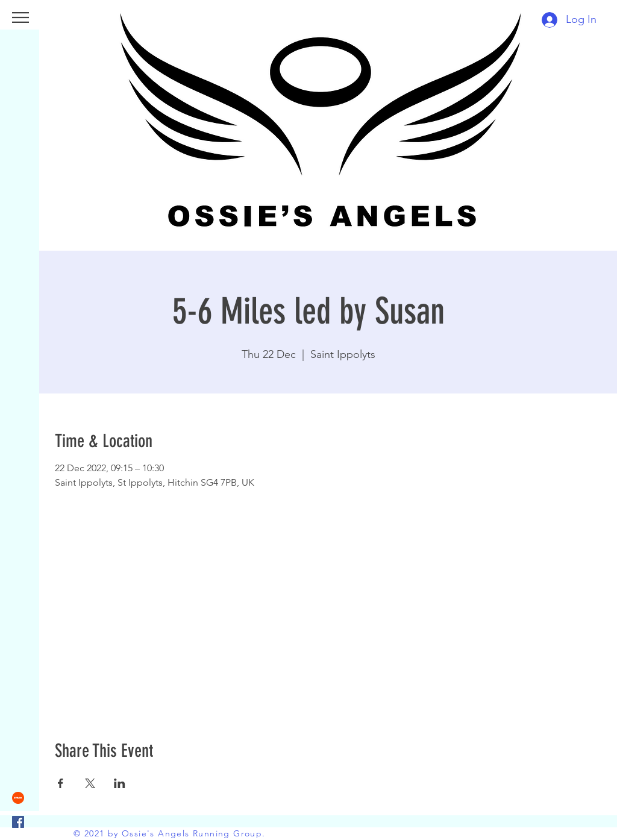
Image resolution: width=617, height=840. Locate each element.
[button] (20, 17)
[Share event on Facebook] (61, 783)
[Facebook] (18, 822)
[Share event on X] (90, 783)
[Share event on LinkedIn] (120, 783)
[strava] (18, 798)
